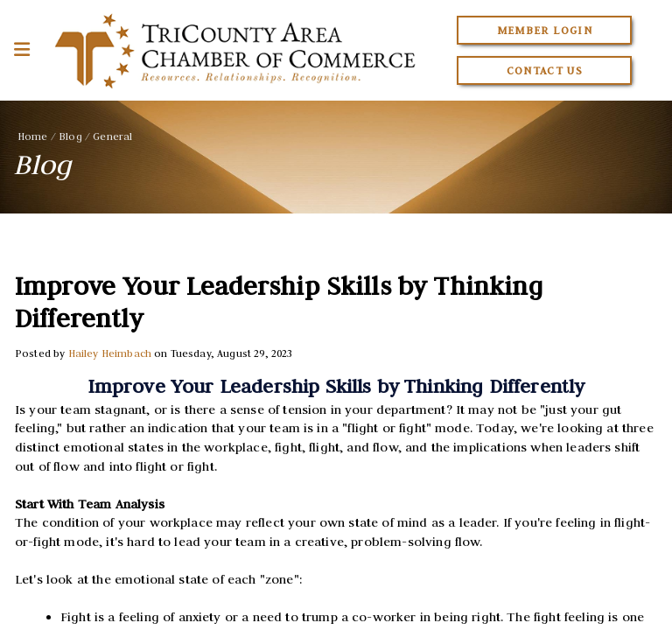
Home (33, 136)
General (112, 136)
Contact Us (545, 70)
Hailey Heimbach (110, 353)
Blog (70, 136)
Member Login (545, 30)
